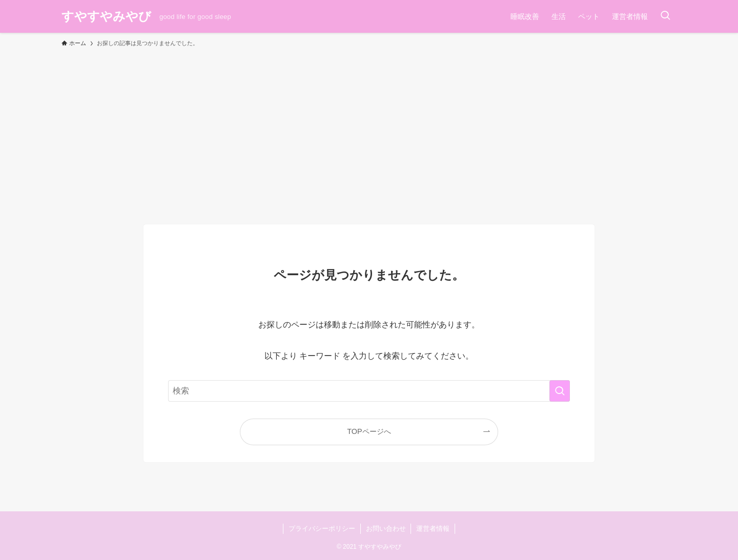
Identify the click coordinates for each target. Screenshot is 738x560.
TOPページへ (369, 431)
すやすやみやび (106, 16)
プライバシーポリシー (322, 528)
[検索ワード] (369, 391)
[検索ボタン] (665, 16)
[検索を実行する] (560, 391)
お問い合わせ (386, 528)
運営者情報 (433, 528)
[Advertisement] (369, 131)
